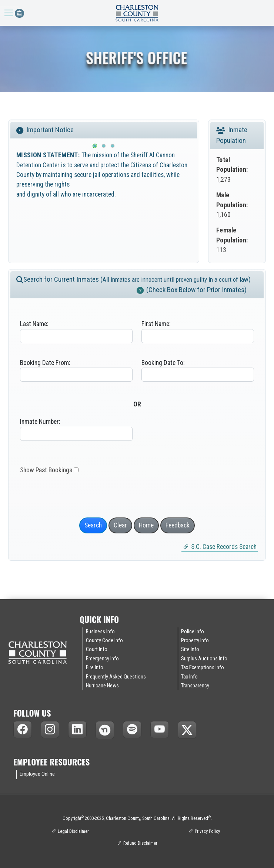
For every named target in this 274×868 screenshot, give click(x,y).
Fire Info (95, 669)
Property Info (195, 642)
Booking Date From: (45, 364)
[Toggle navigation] (10, 13)
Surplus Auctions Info (204, 660)
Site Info (190, 651)
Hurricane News (102, 687)
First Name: (156, 325)
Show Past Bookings (46, 472)
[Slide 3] (113, 147)
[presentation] (73, 495)
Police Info (193, 633)
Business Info (100, 633)
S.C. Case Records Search (224, 548)
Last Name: (34, 325)
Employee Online (37, 776)
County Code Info (104, 642)
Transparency (195, 687)
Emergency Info (102, 660)
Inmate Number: (40, 423)
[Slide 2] (104, 147)
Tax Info (189, 678)
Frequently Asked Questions (116, 678)
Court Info (97, 651)
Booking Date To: (163, 364)
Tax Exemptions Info (203, 669)
